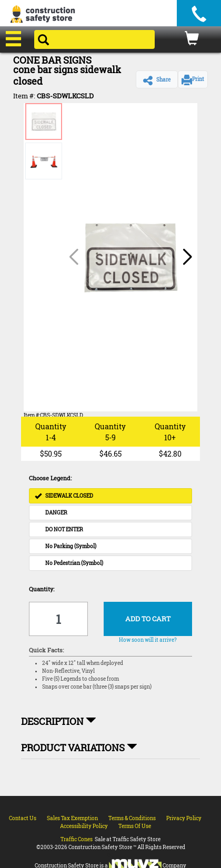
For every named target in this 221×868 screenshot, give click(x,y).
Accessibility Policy (84, 826)
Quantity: (42, 589)
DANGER (56, 513)
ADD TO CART (148, 619)
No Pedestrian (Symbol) (74, 563)
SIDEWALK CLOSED (64, 496)
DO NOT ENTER (64, 529)
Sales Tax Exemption (72, 818)
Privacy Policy (184, 818)
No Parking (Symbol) (71, 546)
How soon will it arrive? (148, 640)
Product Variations (79, 748)
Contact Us (23, 818)
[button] (157, 79)
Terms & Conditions (132, 818)
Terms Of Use (135, 826)
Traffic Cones (77, 839)
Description (59, 721)
